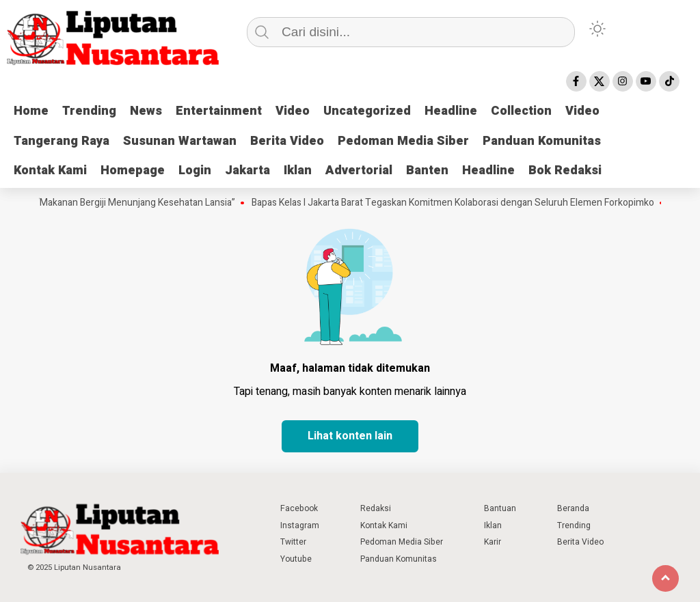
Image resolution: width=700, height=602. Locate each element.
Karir (493, 542)
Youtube (296, 559)
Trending (89, 111)
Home (31, 111)
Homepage (133, 170)
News (146, 111)
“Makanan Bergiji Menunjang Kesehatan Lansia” (143, 203)
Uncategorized (367, 111)
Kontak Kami (50, 170)
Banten (427, 170)
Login (195, 170)
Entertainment (219, 111)
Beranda (573, 508)
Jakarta (247, 170)
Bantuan (500, 508)
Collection (521, 111)
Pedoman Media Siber (403, 141)
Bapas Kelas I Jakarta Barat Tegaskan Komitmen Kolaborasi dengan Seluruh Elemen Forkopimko (460, 203)
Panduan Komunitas (542, 141)
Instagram (300, 525)
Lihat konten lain (350, 436)
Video (293, 111)
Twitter (293, 542)
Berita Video (287, 141)
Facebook (299, 508)
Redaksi (376, 508)
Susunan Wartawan (180, 141)
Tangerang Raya (62, 141)
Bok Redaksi (565, 170)
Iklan (298, 170)
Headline (451, 111)
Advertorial (359, 170)
